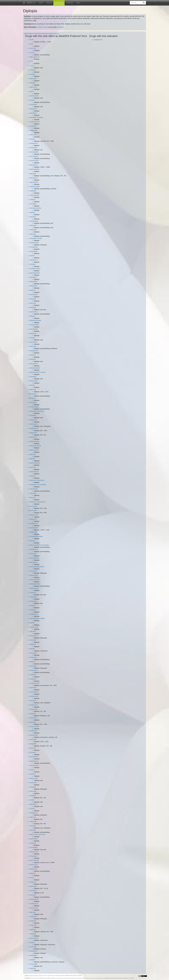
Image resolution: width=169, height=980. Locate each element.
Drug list (49, 3)
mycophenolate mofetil (37, 618)
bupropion (33, 174)
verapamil (33, 921)
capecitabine (34, 182)
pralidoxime (33, 731)
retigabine (33, 796)
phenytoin (33, 722)
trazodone (33, 895)
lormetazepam (34, 558)
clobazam (33, 234)
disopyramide (34, 325)
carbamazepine (35, 186)
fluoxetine (33, 415)
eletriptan (33, 359)
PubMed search (43, 27)
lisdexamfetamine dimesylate (39, 545)
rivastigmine (34, 813)
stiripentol (33, 843)
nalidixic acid (34, 627)
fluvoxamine (34, 424)
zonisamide (33, 964)
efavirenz (33, 355)
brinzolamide (34, 152)
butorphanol (34, 178)
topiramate (33, 886)
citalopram (33, 225)
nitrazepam (33, 653)
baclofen (32, 139)
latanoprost (33, 519)
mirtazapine (33, 601)
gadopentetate (34, 441)
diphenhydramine (35, 320)
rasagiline (33, 787)
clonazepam (34, 247)
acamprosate (34, 96)
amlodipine (33, 113)
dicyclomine (33, 312)
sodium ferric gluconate (37, 834)
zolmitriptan (33, 955)
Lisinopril (32, 70)
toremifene (33, 891)
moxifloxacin (34, 614)
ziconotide (33, 947)
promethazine (34, 765)
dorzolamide (34, 329)
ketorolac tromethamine (37, 502)
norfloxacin (33, 657)
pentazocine (34, 705)
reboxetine (33, 791)
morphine (33, 610)
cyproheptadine (35, 273)
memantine (33, 571)
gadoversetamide (35, 446)
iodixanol (32, 476)
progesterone (34, 761)
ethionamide (34, 381)
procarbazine (34, 757)
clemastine (33, 230)
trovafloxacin (34, 904)
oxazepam (33, 679)
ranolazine (33, 783)
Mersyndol (33, 79)
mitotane (32, 605)
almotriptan (33, 104)
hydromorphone (35, 463)
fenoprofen (33, 394)
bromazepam (34, 156)
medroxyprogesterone (37, 567)
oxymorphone (34, 692)
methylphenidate (35, 584)
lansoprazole (34, 515)
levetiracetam (34, 528)
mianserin (33, 593)
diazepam (33, 299)
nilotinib (32, 649)
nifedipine (33, 644)
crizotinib (32, 264)
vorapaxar (33, 934)
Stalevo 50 (33, 87)
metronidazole (34, 588)
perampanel (34, 709)
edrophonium (34, 351)
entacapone (33, 364)
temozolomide (34, 860)
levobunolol (33, 532)
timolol (32, 878)
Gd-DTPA (33, 48)
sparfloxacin (34, 839)
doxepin (32, 338)
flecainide (33, 398)
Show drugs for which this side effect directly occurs (41, 34)
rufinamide (33, 821)
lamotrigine (33, 510)
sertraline (33, 826)
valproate (33, 912)
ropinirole (33, 817)
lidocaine (32, 541)
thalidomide (33, 869)
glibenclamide (34, 450)
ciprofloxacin (34, 221)
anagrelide (33, 126)
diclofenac (33, 307)
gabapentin (33, 433)
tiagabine (33, 873)
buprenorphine (34, 169)
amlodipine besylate (36, 117)
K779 (31, 61)
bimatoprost (33, 143)
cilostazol (33, 217)
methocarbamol (35, 580)
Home (41, 3)
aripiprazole (33, 130)
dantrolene (33, 277)
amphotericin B (35, 122)
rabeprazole (34, 778)
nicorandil (33, 640)
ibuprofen (33, 467)
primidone (33, 752)
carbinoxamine (34, 195)
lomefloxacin (34, 549)
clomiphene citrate (36, 238)
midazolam (33, 597)
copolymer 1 (34, 260)
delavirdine (33, 286)
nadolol (32, 623)
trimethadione (34, 899)
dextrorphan (34, 294)
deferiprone (33, 282)
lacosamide (33, 506)
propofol (32, 770)
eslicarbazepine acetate (37, 372)
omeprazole (33, 670)
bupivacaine (34, 165)
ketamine (33, 498)
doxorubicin (33, 342)
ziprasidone (33, 951)
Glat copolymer (35, 57)
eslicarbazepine (35, 368)
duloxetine (33, 346)
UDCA (32, 91)
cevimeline (33, 204)
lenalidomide (34, 523)
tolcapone (33, 882)
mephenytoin (34, 575)
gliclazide (33, 454)
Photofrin (33, 83)
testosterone (34, 865)
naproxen (33, 631)
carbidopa (33, 191)
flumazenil (33, 402)
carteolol (32, 199)
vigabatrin (33, 929)
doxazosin (33, 333)
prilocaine (33, 748)
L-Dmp (32, 66)
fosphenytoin (34, 428)
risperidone (33, 804)
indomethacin (34, 472)
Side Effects (59, 3)
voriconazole (34, 938)
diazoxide (33, 303)
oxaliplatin (33, 675)
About (78, 3)
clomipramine (34, 243)
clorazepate (33, 251)
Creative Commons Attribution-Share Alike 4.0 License (69, 976)
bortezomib (33, 148)
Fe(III (31, 44)
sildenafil (32, 830)
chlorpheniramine (35, 208)
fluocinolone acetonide (37, 411)
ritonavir (32, 809)
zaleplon (32, 942)
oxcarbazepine (34, 683)
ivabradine (33, 493)
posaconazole (34, 726)
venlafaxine (33, 917)
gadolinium (33, 437)
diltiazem (32, 316)
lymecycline (33, 562)
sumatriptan (33, 847)
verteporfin (33, 925)
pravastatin (33, 739)
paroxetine (33, 701)
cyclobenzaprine (35, 269)
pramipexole (34, 735)
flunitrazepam (34, 407)
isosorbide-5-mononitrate (38, 485)
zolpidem (33, 960)
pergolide (33, 713)
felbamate (33, 390)
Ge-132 (32, 53)
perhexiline (33, 718)
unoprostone (34, 908)
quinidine (33, 774)
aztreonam (33, 135)
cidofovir (32, 212)
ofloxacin (32, 662)
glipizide (32, 459)
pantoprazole (34, 696)
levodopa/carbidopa (36, 536)
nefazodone (33, 636)
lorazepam (33, 554)
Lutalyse (32, 74)
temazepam (33, 856)
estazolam (33, 377)
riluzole (32, 800)
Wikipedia (60, 27)
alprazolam (33, 109)
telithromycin (34, 852)
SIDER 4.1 (31, 3)
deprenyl (32, 290)
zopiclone (33, 968)
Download (70, 3)
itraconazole (34, 489)
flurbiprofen (33, 420)
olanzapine (33, 666)
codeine (32, 256)
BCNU (32, 40)
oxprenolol (33, 688)
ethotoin (32, 385)
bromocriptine (34, 161)
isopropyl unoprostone (37, 480)
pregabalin (33, 744)
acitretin (32, 100)
